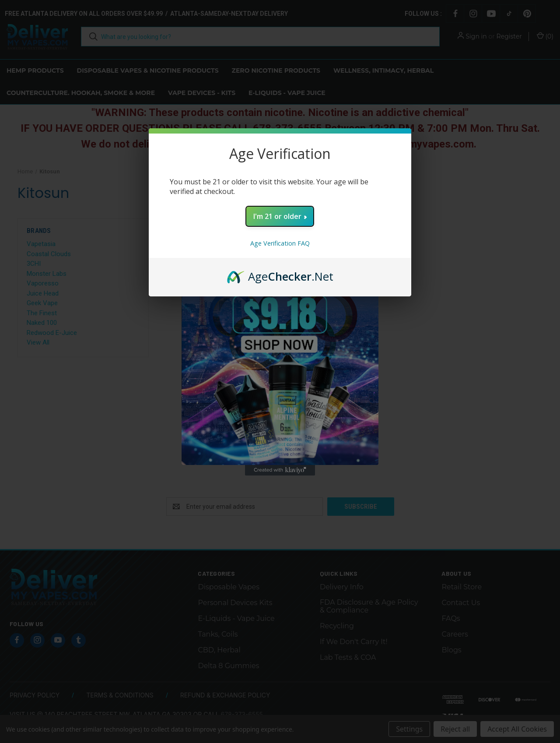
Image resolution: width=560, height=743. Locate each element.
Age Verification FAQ (280, 243)
